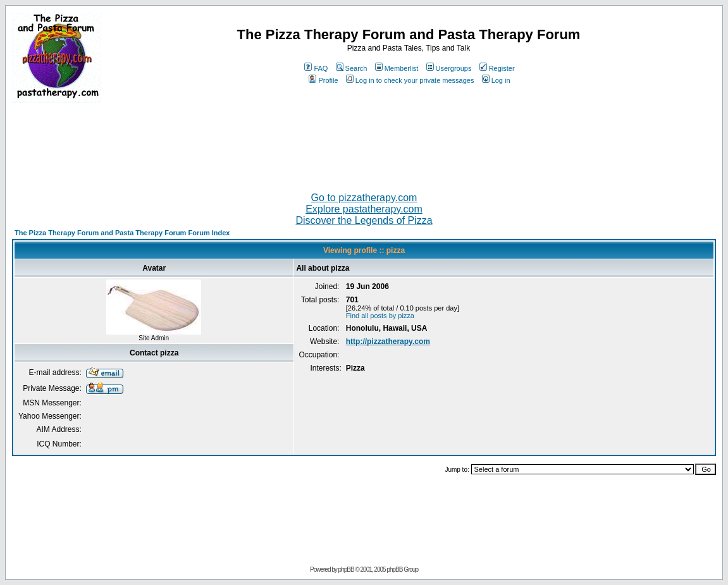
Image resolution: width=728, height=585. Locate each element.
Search (352, 68)
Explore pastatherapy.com (364, 209)
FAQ (316, 68)
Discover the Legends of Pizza (364, 220)
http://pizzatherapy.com (388, 342)
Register (497, 68)
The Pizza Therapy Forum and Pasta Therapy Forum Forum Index (122, 233)
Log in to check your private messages (410, 80)
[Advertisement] (364, 142)
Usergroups (449, 68)
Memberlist (397, 68)
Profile (323, 80)
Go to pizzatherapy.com (364, 198)
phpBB (346, 570)
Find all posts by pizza (380, 316)
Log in (496, 80)
